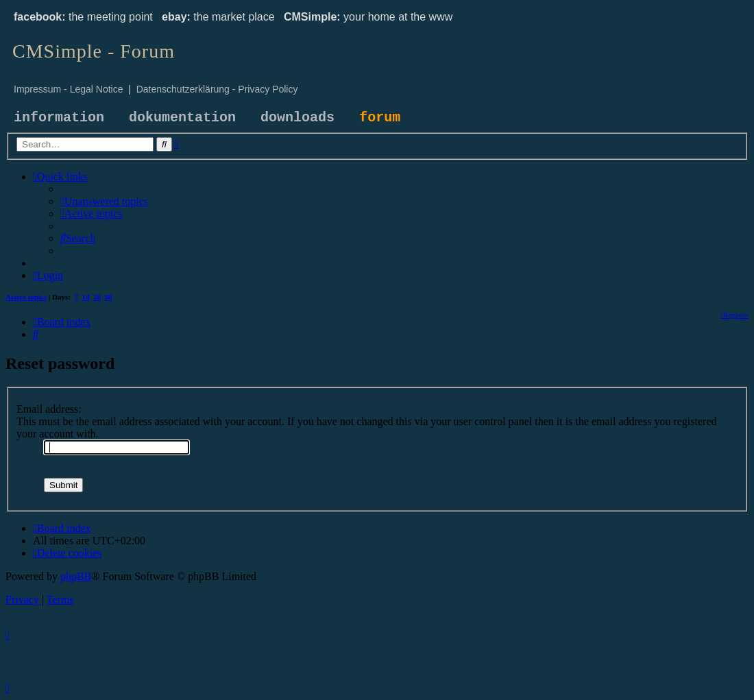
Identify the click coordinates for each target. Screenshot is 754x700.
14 (86, 297)
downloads (297, 118)
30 (97, 297)
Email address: (49, 409)
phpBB (76, 576)
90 (109, 297)
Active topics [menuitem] (26, 297)
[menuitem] (104, 201)
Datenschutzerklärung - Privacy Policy (217, 89)
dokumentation (182, 118)
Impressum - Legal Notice (69, 89)
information (59, 118)
